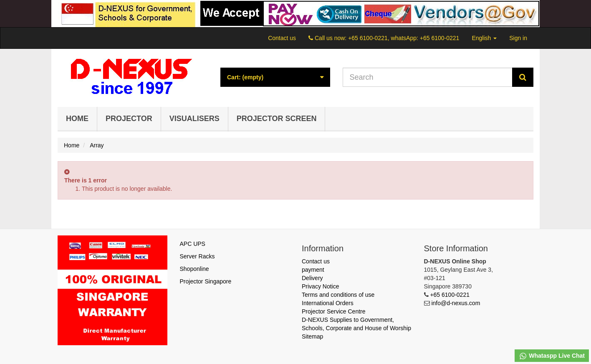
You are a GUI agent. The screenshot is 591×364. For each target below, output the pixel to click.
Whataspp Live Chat (552, 356)
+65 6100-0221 (450, 295)
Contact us (282, 38)
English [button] (484, 38)
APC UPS (193, 244)
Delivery (312, 278)
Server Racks (197, 256)
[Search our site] (428, 77)
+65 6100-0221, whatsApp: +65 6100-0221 (404, 38)
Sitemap (312, 336)
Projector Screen (277, 119)
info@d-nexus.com (456, 303)
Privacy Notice (320, 286)
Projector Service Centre (334, 311)
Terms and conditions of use (338, 295)
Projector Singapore (206, 281)
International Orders (328, 303)
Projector (129, 119)
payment (313, 270)
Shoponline (194, 269)
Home (77, 119)
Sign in (518, 38)
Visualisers (194, 119)
